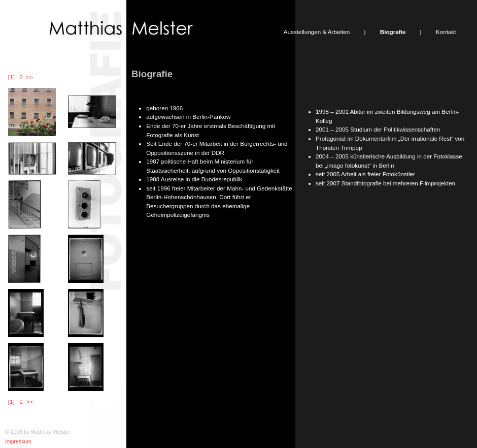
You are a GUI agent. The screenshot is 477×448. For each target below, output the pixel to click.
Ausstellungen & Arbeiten (317, 32)
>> (30, 77)
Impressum (18, 441)
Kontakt (446, 32)
